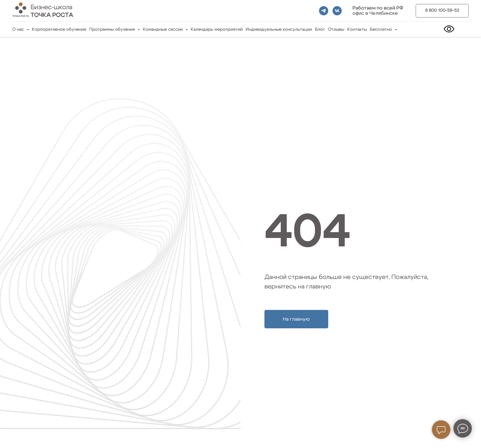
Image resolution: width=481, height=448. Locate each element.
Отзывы (336, 29)
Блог (320, 29)
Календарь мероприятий (217, 29)
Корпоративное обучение (59, 29)
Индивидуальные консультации (279, 29)
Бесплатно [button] (382, 29)
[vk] (337, 11)
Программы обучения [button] (113, 29)
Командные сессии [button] (164, 29)
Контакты (357, 29)
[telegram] (324, 11)
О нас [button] (19, 29)
